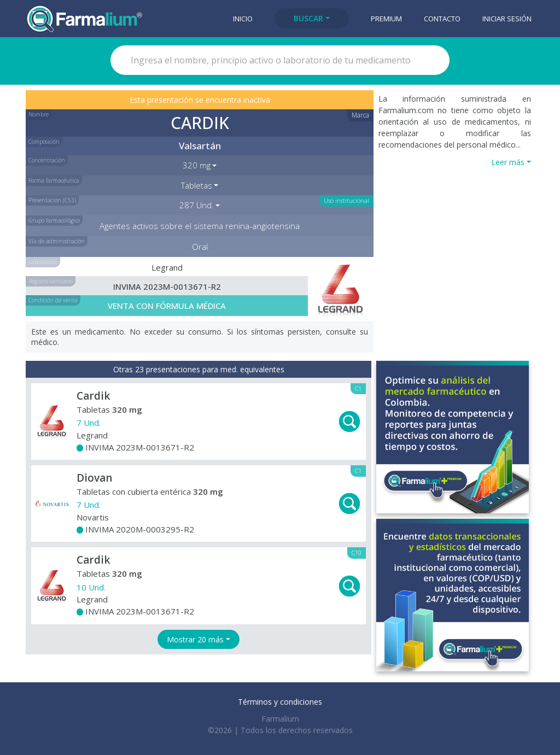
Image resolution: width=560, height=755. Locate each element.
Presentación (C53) (52, 200)
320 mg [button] (197, 165)
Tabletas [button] (197, 185)
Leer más (508, 162)
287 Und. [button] (197, 205)
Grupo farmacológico (54, 220)
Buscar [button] (308, 18)
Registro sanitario (51, 281)
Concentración (47, 160)
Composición (44, 142)
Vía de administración (57, 241)
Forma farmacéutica (54, 180)
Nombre (39, 114)
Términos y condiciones (280, 702)
